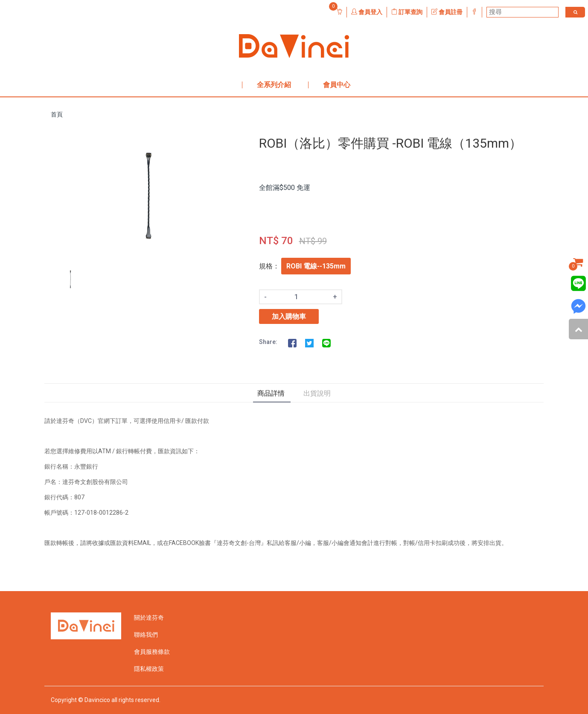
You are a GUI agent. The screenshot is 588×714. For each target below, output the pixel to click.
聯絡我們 (146, 635)
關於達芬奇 (149, 618)
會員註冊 (447, 12)
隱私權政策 (149, 669)
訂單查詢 (407, 12)
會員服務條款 (152, 652)
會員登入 (367, 12)
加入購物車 (289, 316)
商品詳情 (271, 393)
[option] (148, 197)
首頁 (57, 114)
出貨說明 (317, 393)
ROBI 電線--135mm (316, 266)
